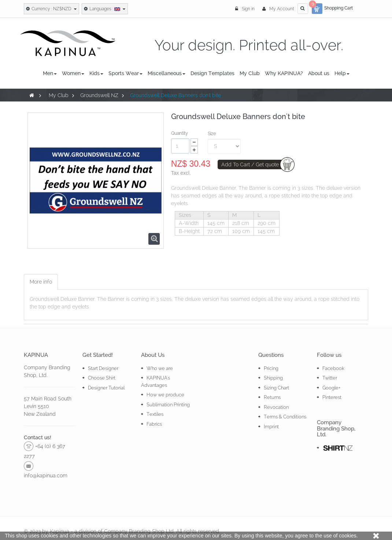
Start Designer (103, 368)
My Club (59, 95)
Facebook (333, 368)
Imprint (271, 427)
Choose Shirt (102, 378)
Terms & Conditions (285, 417)
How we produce (165, 395)
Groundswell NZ (99, 95)
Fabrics (154, 424)
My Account (278, 9)
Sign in (245, 9)
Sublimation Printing (168, 405)
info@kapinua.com (46, 476)
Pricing (271, 368)
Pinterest (332, 397)
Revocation (276, 407)
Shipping (273, 378)
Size (212, 134)
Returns (272, 397)
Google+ (331, 388)
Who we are (160, 368)
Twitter (330, 378)
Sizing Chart (276, 388)
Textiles (155, 414)
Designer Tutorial (106, 388)
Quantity (180, 133)
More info (41, 282)
